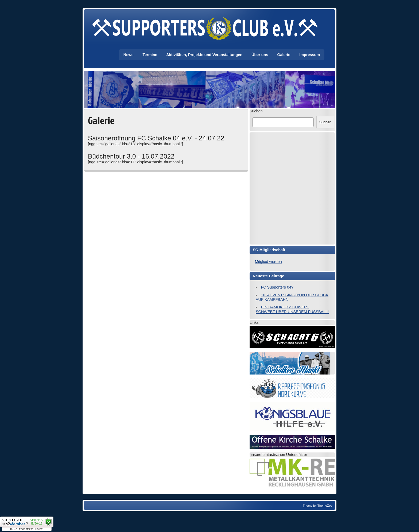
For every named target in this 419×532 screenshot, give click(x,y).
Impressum (310, 55)
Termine (150, 55)
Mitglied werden (268, 262)
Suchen (256, 111)
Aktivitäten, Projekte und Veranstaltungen (204, 55)
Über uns (260, 55)
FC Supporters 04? (277, 287)
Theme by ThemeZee (318, 505)
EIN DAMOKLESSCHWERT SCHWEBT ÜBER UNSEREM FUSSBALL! (292, 309)
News (129, 55)
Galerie (284, 55)
